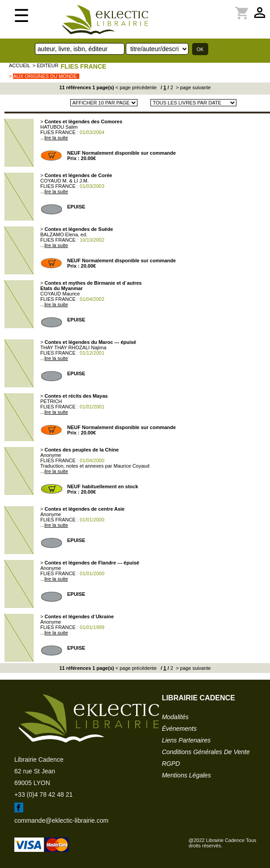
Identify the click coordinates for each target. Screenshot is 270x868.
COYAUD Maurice (60, 294)
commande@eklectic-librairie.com (61, 820)
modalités (175, 717)
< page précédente (136, 87)
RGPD (171, 764)
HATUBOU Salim (59, 127)
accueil (20, 65)
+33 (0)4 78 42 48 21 (43, 794)
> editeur (46, 65)
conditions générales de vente (206, 752)
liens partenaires (186, 740)
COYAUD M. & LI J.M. (64, 181)
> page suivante (193, 87)
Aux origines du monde (45, 76)
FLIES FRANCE (83, 66)
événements (179, 729)
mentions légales (186, 775)
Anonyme (51, 455)
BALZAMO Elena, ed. (64, 234)
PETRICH (51, 401)
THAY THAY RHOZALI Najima (73, 347)
